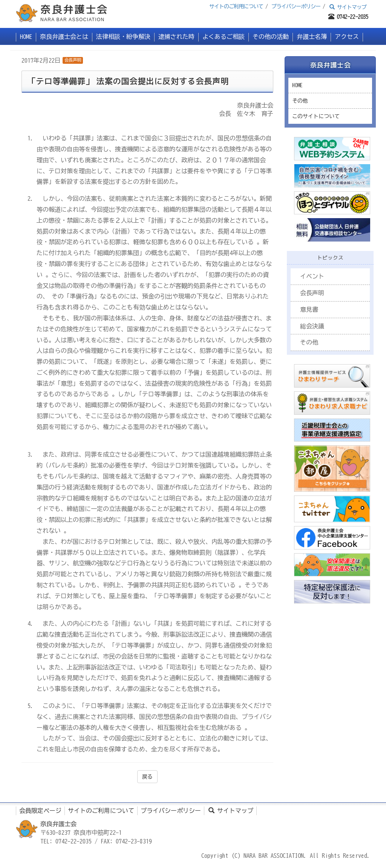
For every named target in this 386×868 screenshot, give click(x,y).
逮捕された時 (176, 37)
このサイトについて (316, 116)
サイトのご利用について (236, 6)
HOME (26, 37)
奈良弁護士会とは (64, 37)
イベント (312, 276)
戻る (147, 777)
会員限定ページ (40, 811)
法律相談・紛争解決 (123, 37)
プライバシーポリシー (296, 6)
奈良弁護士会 (330, 65)
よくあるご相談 (224, 37)
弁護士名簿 (312, 37)
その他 (300, 101)
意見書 (309, 309)
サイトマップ (348, 7)
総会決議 (312, 326)
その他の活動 (271, 37)
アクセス (347, 37)
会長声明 (73, 60)
